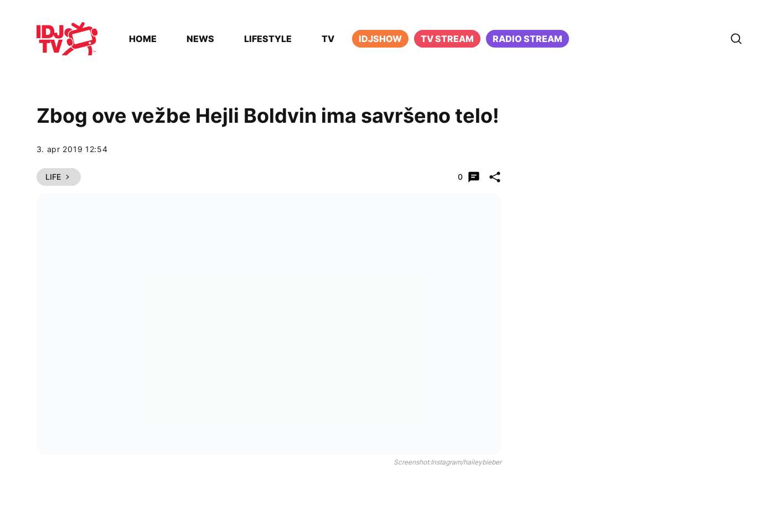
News (200, 39)
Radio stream (527, 39)
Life (59, 177)
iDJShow (380, 39)
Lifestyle (268, 39)
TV (328, 39)
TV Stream (447, 39)
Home (143, 39)
